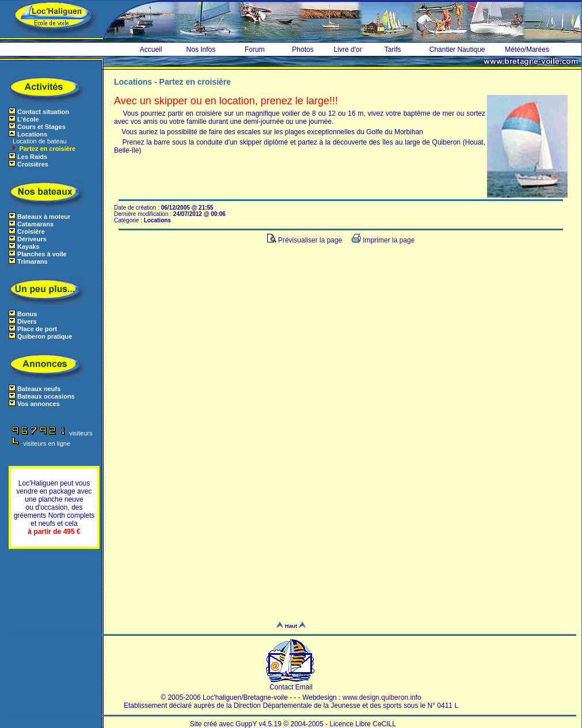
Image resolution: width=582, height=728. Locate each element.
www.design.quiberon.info (382, 697)
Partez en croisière (46, 149)
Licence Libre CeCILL (363, 724)
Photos (303, 50)
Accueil (151, 50)
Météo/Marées (527, 50)
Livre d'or (348, 50)
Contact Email (291, 684)
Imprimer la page (383, 240)
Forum (255, 50)
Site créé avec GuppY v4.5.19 (237, 724)
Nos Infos (201, 50)
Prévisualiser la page (305, 240)
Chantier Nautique (457, 50)
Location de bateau (39, 141)
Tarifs (393, 50)
